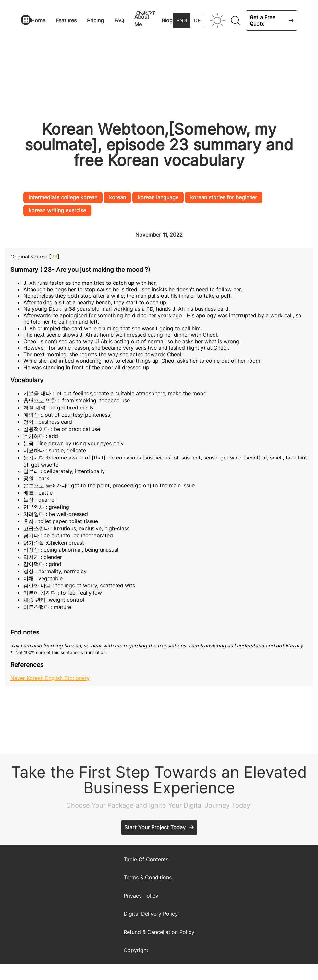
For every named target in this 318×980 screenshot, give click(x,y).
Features (66, 20)
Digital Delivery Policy (151, 914)
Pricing (95, 20)
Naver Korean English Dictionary (50, 678)
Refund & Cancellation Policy (159, 932)
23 (54, 257)
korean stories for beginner (224, 197)
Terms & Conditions (148, 877)
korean (117, 197)
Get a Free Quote (262, 20)
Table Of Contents (146, 859)
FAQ (119, 20)
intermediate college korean (63, 197)
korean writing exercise (57, 210)
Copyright (136, 950)
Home (38, 20)
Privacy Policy (141, 896)
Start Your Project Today (155, 827)
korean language (158, 197)
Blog (167, 20)
